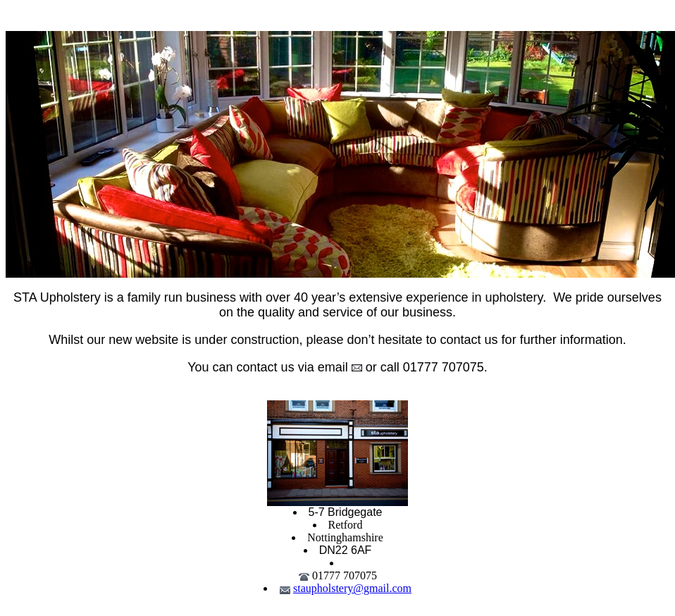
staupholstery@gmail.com (352, 588)
